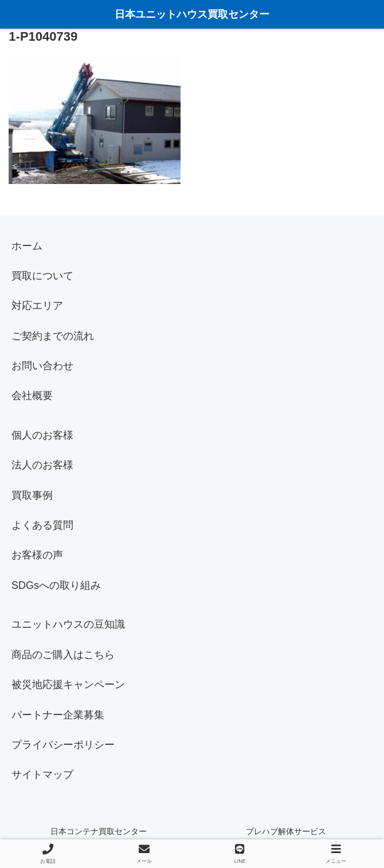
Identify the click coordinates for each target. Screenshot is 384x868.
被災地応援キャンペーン (68, 685)
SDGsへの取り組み (56, 585)
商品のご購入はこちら (63, 655)
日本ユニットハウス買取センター (192, 14)
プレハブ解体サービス (286, 831)
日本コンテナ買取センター (99, 831)
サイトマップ (42, 775)
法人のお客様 (42, 465)
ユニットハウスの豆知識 (68, 624)
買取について (42, 276)
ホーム (27, 246)
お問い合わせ (42, 366)
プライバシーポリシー (63, 745)
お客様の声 (37, 555)
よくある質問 (42, 525)
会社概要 (32, 396)
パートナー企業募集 (58, 715)
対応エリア (37, 306)
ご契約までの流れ (53, 336)
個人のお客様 (42, 435)
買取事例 (32, 495)
